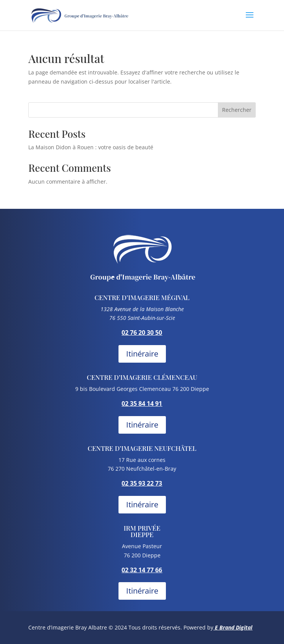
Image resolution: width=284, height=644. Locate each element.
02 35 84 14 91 (142, 404)
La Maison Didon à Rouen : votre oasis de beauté (91, 147)
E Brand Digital (234, 627)
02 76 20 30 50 (142, 332)
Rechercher (237, 110)
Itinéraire (142, 354)
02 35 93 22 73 (142, 483)
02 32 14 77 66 (142, 570)
